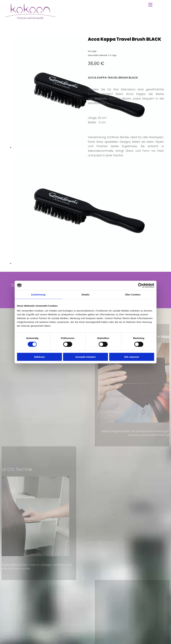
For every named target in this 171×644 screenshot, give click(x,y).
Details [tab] (86, 294)
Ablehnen (39, 357)
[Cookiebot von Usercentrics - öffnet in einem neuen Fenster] (140, 285)
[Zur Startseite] (30, 18)
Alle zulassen (132, 357)
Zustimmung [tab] (38, 294)
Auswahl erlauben (85, 357)
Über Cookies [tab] (133, 294)
